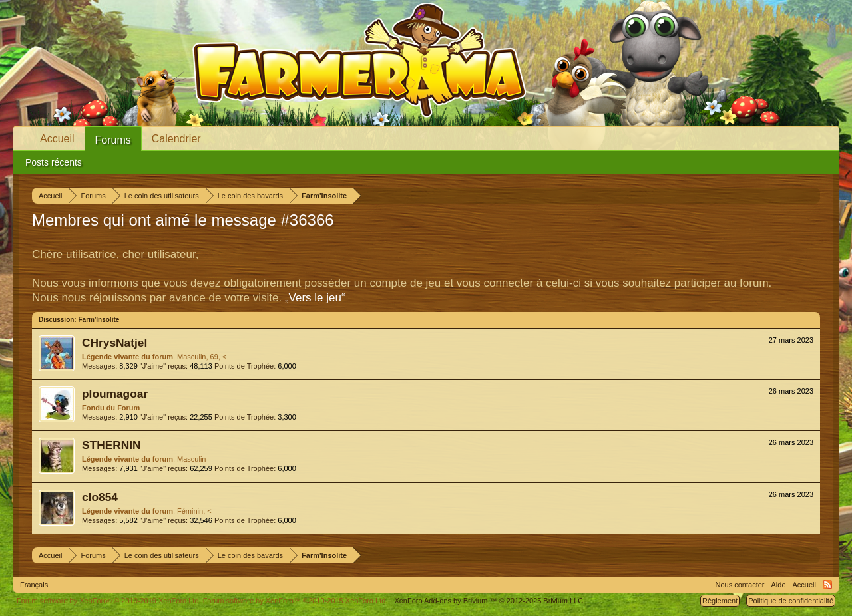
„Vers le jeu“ (315, 298)
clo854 (100, 497)
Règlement (720, 601)
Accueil (57, 139)
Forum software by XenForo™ (296, 601)
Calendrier (176, 139)
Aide (779, 585)
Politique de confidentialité (791, 601)
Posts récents (54, 162)
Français (34, 585)
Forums (113, 140)
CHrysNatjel (114, 343)
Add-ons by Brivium (490, 601)
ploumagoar (115, 394)
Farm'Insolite (99, 320)
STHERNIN (111, 445)
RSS (827, 585)
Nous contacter (740, 585)
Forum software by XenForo (109, 601)
